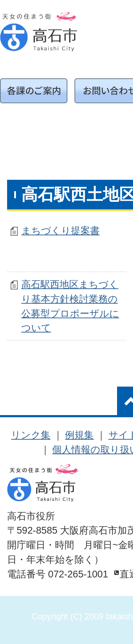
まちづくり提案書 (60, 231)
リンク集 (31, 435)
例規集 (79, 435)
